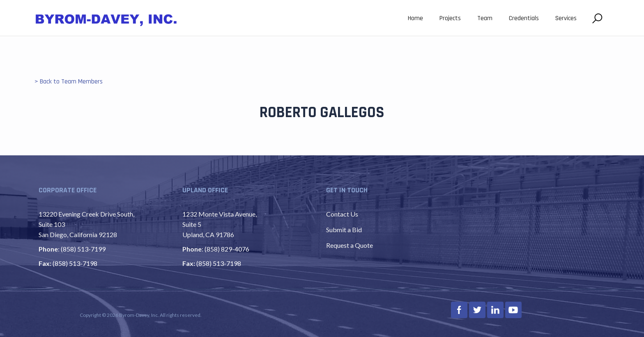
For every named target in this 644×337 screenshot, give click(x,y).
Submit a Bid (344, 230)
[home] (106, 19)
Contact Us (342, 214)
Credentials (524, 18)
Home (415, 18)
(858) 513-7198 (75, 263)
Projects (450, 18)
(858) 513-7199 (83, 249)
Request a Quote (350, 245)
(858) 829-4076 (227, 249)
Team (485, 18)
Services (566, 18)
